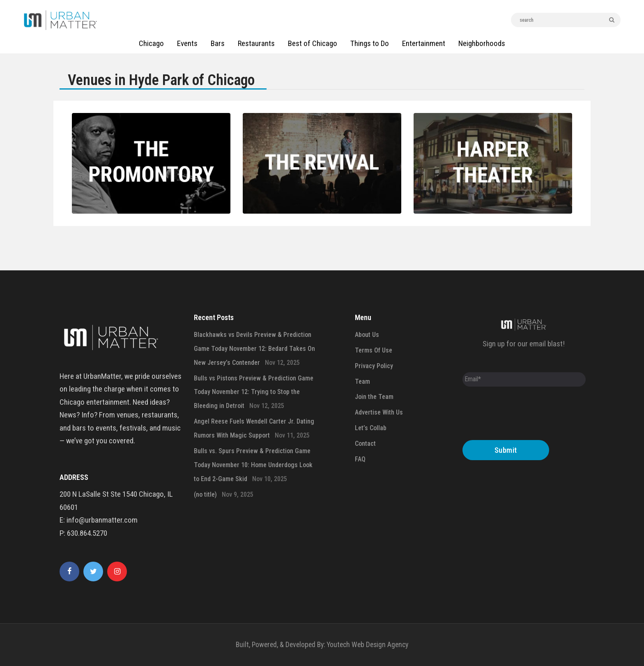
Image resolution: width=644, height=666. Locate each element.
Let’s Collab (371, 428)
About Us (367, 335)
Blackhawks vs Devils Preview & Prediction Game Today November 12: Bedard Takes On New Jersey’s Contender (254, 349)
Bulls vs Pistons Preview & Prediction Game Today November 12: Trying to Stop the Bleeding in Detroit (254, 392)
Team (362, 381)
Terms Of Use (374, 350)
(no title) (205, 494)
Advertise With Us (379, 412)
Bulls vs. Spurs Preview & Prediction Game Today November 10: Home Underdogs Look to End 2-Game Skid (253, 465)
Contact (365, 444)
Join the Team (374, 397)
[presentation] (525, 415)
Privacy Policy (374, 366)
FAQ (360, 459)
